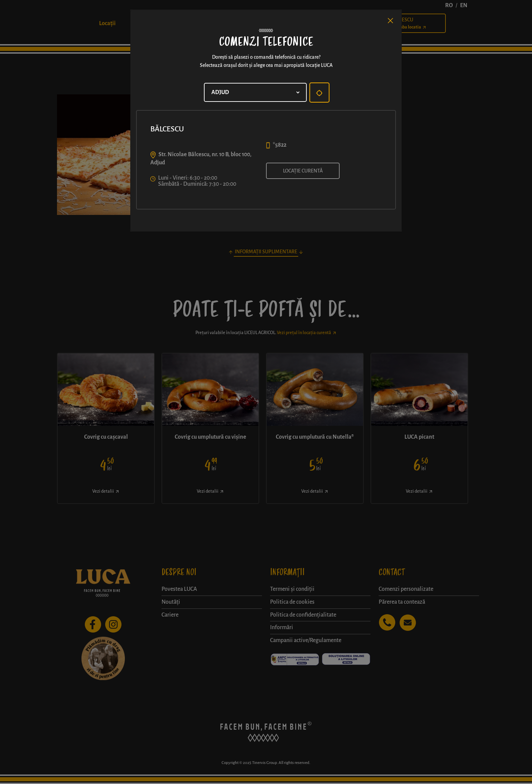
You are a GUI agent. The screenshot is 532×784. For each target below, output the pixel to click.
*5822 (280, 145)
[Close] (391, 21)
